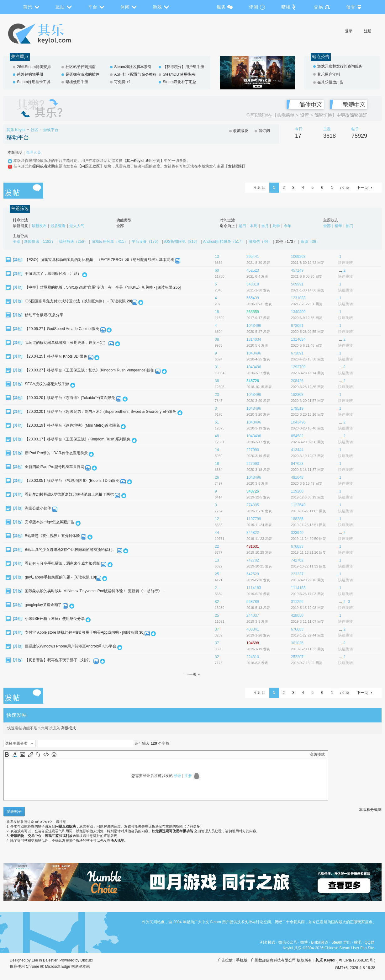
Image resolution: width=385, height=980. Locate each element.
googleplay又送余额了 (43, 605)
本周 (254, 226)
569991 (297, 284)
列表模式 (268, 942)
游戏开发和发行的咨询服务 (340, 66)
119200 (297, 491)
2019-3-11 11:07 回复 (308, 621)
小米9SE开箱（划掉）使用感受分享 (55, 619)
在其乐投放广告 (330, 82)
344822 (253, 533)
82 (217, 602)
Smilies (54, 754)
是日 (242, 226)
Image (23, 754)
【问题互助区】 (91, 166)
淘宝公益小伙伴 (38, 508)
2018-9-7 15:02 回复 (307, 663)
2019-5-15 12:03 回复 (308, 608)
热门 (350, 226)
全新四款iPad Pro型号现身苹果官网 (55, 467)
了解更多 (193, 826)
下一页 (362, 188)
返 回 (261, 188)
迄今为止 (227, 226)
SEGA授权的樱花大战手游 (47, 384)
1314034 (254, 339)
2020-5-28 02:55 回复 (308, 332)
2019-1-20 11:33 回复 (308, 649)
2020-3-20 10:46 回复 (308, 428)
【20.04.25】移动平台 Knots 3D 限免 (56, 356)
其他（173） (286, 242)
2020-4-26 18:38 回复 (308, 359)
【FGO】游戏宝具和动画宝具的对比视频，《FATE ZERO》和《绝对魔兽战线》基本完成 (99, 260)
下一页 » (192, 674)
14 (217, 450)
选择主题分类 (16, 743)
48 (217, 436)
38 (217, 339)
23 (217, 395)
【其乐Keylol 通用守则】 (143, 161)
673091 (297, 326)
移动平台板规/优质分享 (44, 315)
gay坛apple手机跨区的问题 (47, 577)
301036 (297, 643)
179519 (297, 408)
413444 (297, 450)
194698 (253, 643)
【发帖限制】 (235, 166)
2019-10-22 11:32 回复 (309, 566)
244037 (253, 615)
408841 (253, 629)
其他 (18, 260)
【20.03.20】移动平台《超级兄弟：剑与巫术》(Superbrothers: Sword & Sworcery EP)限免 (100, 412)
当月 (265, 226)
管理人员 (33, 152)
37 (217, 629)
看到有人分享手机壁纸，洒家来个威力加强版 (62, 563)
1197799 (254, 519)
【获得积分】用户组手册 (183, 67)
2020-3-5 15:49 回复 (307, 483)
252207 (297, 657)
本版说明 (15, 152)
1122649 (298, 505)
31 (217, 367)
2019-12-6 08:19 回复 (308, 497)
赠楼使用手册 (77, 82)
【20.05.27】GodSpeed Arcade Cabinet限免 (62, 329)
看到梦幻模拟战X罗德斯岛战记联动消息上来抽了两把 (69, 494)
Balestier (50, 960)
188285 (297, 519)
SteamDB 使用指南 (179, 74)
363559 (253, 312)
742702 (253, 560)
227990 (253, 450)
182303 (297, 395)
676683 (297, 546)
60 (217, 270)
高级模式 (68, 728)
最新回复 (20, 226)
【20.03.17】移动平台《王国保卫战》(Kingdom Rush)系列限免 (78, 439)
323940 (297, 533)
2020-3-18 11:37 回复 (308, 470)
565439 (253, 298)
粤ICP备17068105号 (356, 960)
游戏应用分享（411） (110, 242)
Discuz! (87, 960)
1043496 (254, 326)
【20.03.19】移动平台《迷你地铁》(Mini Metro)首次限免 (72, 425)
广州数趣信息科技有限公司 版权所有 (281, 960)
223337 (297, 574)
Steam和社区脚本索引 (133, 67)
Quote (38, 754)
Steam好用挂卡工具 (34, 82)
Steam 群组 (341, 942)
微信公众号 (288, 942)
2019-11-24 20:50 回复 (309, 539)
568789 (253, 602)
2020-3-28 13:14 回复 (308, 373)
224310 (253, 657)
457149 (297, 270)
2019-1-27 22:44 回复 (308, 635)
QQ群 (369, 942)
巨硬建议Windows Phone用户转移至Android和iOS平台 (71, 646)
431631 (253, 546)
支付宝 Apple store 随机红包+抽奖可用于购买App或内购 (72, 632)
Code (46, 754)
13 (217, 257)
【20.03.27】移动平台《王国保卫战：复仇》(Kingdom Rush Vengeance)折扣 (90, 370)
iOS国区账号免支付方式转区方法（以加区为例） (66, 301)
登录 (349, 31)
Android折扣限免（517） (224, 242)
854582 (297, 436)
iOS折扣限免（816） (182, 242)
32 (217, 657)
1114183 (254, 588)
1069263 (298, 257)
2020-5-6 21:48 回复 (307, 345)
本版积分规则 (370, 810)
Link (30, 754)
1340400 (298, 312)
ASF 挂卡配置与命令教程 (135, 74)
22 (217, 546)
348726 (253, 381)
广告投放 (225, 960)
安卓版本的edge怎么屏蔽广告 (50, 522)
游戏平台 (51, 130)
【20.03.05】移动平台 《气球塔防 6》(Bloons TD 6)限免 (72, 481)
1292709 (298, 367)
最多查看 (58, 226)
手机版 (242, 960)
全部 (120, 226)
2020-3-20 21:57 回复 (308, 401)
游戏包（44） (260, 242)
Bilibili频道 (320, 942)
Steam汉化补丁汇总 (179, 82)
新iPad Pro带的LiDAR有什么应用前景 (56, 453)
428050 (297, 615)
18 (217, 312)
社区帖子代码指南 (81, 67)
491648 (297, 477)
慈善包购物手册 (30, 74)
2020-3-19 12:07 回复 (308, 456)
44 (217, 533)
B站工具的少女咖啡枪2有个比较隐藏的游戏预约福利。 (70, 550)
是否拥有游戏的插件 (82, 74)
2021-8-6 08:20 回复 (307, 276)
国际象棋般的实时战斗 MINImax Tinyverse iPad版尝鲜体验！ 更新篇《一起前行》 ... (95, 591)
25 (217, 574)
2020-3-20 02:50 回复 (308, 442)
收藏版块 (241, 131)
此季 (276, 226)
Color (15, 754)
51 (217, 422)
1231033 (298, 298)
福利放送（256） (73, 242)
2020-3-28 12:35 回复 (308, 387)
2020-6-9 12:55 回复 (307, 318)
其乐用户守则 (329, 74)
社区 (34, 130)
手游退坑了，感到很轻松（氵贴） (53, 274)
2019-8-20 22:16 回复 (308, 580)
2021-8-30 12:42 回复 (308, 263)
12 (217, 519)
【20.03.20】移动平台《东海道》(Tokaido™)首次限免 (70, 398)
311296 (297, 602)
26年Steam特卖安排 (34, 67)
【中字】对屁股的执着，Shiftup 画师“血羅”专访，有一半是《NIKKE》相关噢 (89, 287)
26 (217, 477)
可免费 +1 (122, 82)
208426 (297, 381)
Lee (35, 960)
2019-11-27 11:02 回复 (309, 511)
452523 (253, 270)
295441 (253, 257)
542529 (253, 574)
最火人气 (77, 226)
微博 (304, 942)
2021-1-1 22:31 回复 (307, 304)
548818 (253, 284)
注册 (368, 31)
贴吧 (358, 942)
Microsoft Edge (58, 967)
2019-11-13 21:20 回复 (309, 552)
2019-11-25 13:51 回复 (309, 525)
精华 (338, 226)
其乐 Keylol (16, 130)
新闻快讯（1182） (40, 242)
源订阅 (264, 131)
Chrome (32, 967)
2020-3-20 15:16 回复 (308, 414)
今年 (287, 226)
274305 (253, 505)
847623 (297, 464)
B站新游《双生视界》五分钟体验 (52, 536)
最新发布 (39, 226)
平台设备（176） (146, 242)
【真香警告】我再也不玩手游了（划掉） (59, 660)
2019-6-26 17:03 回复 (308, 594)
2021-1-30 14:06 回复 (308, 290)
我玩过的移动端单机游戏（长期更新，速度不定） (66, 343)
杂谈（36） (310, 242)
